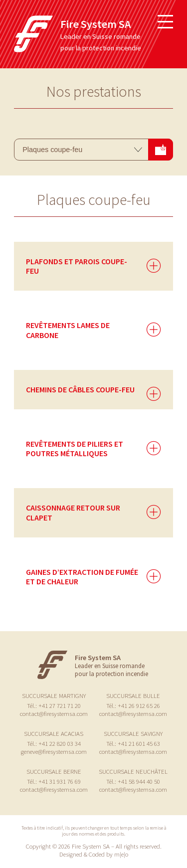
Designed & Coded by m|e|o (94, 854)
